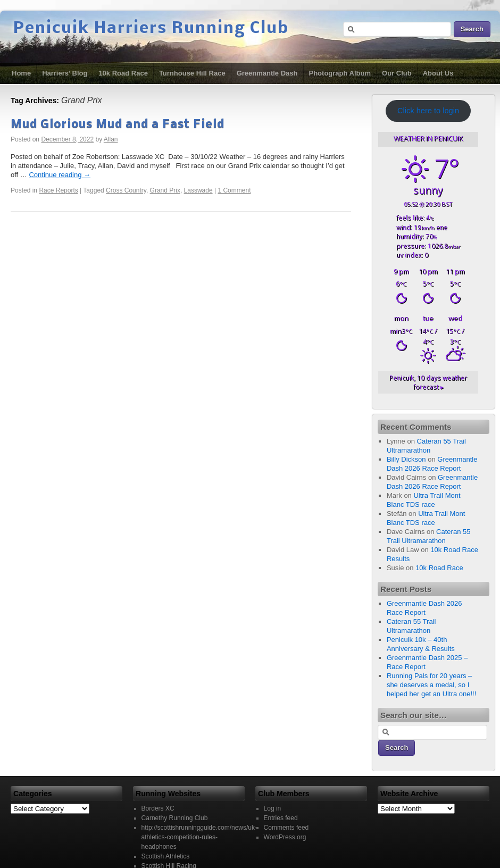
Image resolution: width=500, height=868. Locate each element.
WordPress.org (285, 837)
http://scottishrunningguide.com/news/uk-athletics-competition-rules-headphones (199, 837)
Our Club (397, 73)
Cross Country (126, 190)
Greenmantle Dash (267, 73)
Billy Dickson (406, 459)
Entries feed (281, 818)
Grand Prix (165, 190)
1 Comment (234, 190)
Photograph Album (340, 73)
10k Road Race (123, 73)
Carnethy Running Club (175, 818)
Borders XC (158, 808)
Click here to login (428, 111)
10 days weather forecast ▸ (428, 382)
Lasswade (198, 190)
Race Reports (58, 190)
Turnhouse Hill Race (192, 73)
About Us (438, 73)
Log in (273, 808)
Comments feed (286, 828)
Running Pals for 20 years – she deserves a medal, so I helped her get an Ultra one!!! (431, 685)
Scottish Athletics (166, 856)
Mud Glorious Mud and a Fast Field (118, 125)
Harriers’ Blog (65, 73)
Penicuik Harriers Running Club (151, 29)
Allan (111, 139)
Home (21, 73)
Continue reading (60, 175)
